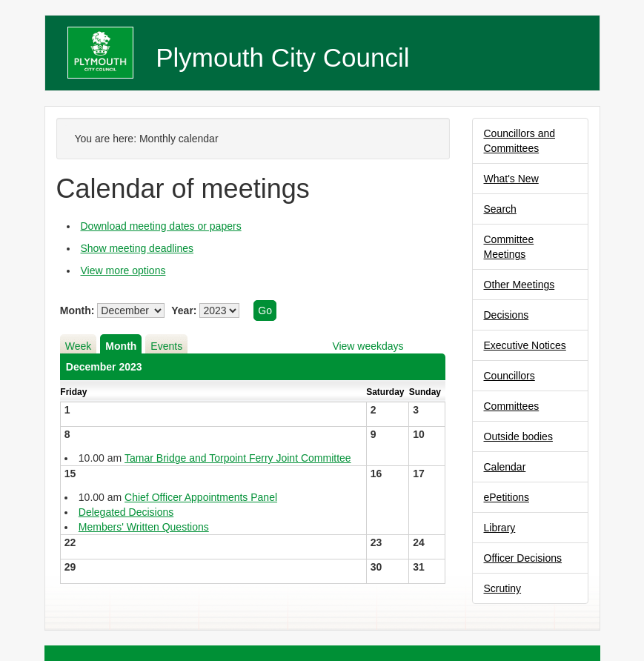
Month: (77, 310)
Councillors (509, 376)
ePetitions (507, 497)
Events (166, 346)
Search (500, 209)
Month (121, 346)
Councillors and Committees (520, 141)
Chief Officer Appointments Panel (201, 497)
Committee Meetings (509, 247)
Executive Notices (525, 345)
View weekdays (368, 346)
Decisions (507, 315)
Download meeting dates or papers (161, 226)
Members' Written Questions (144, 527)
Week (79, 346)
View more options (123, 270)
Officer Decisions (523, 558)
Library (500, 528)
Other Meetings (519, 285)
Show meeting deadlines (137, 248)
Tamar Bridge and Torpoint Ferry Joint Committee (238, 458)
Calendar (505, 467)
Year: (184, 310)
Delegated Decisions (126, 512)
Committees (512, 406)
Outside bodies (518, 436)
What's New (511, 179)
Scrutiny (503, 588)
